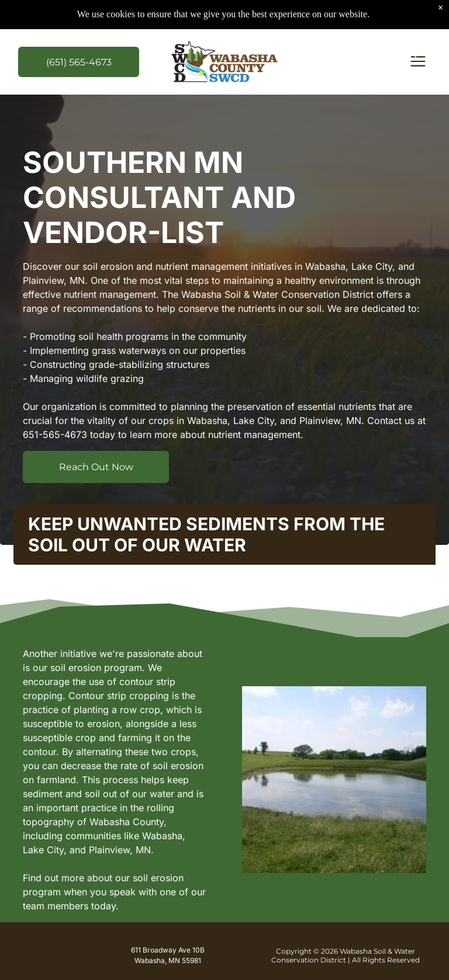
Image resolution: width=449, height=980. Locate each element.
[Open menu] (418, 62)
